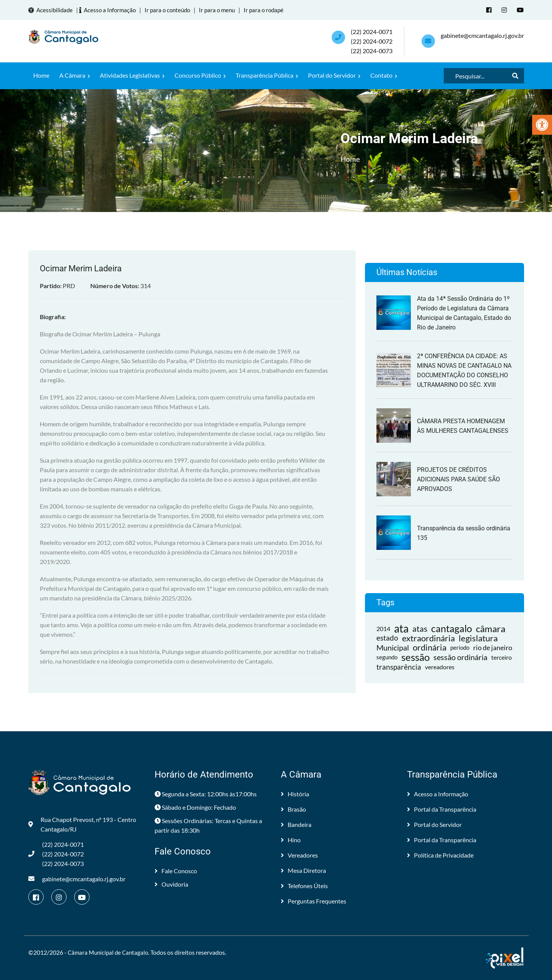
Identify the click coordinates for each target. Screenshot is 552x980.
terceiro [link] (502, 657)
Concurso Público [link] (200, 75)
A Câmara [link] (75, 75)
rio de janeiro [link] (493, 647)
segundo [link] (387, 657)
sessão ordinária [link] (460, 657)
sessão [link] (415, 657)
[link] (542, 125)
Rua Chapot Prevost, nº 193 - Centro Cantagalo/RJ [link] (82, 824)
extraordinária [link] (428, 638)
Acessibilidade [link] (53, 10)
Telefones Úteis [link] (304, 885)
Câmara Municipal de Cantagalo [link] (110, 952)
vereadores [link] (440, 666)
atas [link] (420, 628)
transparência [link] (399, 666)
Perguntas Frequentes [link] (313, 901)
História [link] (295, 793)
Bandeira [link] (296, 824)
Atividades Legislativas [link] (132, 75)
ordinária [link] (430, 647)
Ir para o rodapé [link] (273, 10)
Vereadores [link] (299, 855)
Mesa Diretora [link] (303, 870)
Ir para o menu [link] (225, 10)
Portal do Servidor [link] (334, 75)
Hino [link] (291, 839)
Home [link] (41, 75)
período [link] (460, 647)
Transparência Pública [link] (267, 75)
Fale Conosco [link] (176, 870)
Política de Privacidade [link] (440, 855)
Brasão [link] (293, 809)
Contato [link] (384, 75)
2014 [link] (383, 628)
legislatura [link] (478, 638)
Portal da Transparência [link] (442, 809)
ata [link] (401, 628)
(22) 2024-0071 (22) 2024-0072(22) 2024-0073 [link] (372, 41)
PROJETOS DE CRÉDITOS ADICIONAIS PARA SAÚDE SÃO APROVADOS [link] (458, 479)
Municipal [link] (393, 647)
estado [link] (387, 638)
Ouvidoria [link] (171, 884)
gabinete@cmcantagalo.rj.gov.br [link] (482, 35)
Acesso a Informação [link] (112, 10)
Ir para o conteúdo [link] (173, 10)
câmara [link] (491, 628)
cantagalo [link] (452, 628)
